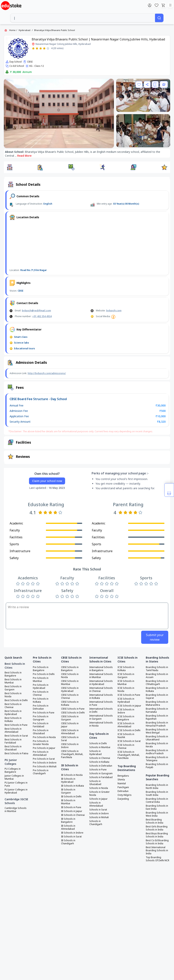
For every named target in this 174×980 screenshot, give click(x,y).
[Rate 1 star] (33, 48)
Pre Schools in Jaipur (44, 748)
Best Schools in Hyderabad (13, 713)
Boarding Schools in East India (157, 807)
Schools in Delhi (98, 743)
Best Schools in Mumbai (13, 681)
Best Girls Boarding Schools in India (157, 828)
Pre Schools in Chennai (41, 693)
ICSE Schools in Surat (129, 741)
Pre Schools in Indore (45, 763)
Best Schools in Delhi (16, 700)
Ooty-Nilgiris (125, 795)
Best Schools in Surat (16, 736)
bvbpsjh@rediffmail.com (36, 311)
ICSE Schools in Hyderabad (126, 700)
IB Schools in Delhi (71, 797)
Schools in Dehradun (101, 766)
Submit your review (155, 637)
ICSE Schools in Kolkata (126, 669)
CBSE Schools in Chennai (70, 697)
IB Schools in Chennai (73, 815)
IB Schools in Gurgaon (68, 791)
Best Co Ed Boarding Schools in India (157, 842)
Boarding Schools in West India (157, 814)
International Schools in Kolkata (101, 697)
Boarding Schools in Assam (157, 676)
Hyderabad (24, 30)
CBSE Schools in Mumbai (70, 683)
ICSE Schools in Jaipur (129, 706)
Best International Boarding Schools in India (157, 850)
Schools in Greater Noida (99, 794)
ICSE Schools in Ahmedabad (126, 725)
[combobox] (83, 18)
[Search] (159, 18)
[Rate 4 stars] (44, 48)
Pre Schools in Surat (44, 759)
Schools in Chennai (100, 758)
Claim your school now (47, 481)
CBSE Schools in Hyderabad (70, 690)
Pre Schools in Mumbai (41, 680)
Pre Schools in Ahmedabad (41, 753)
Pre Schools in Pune (44, 713)
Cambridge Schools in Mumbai (16, 810)
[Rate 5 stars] (48, 48)
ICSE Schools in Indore (126, 711)
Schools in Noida (99, 788)
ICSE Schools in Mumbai (126, 683)
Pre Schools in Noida (44, 737)
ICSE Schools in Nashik (126, 736)
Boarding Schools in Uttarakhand (157, 738)
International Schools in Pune (101, 703)
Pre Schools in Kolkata (41, 700)
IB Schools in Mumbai (68, 802)
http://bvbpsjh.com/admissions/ (47, 373)
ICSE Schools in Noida (126, 690)
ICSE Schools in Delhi (129, 730)
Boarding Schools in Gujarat (157, 697)
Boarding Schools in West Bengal (157, 731)
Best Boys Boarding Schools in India (157, 835)
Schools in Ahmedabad (96, 804)
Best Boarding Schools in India (155, 821)
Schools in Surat (98, 810)
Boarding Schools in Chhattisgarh (157, 683)
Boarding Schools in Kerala (157, 745)
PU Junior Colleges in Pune (16, 784)
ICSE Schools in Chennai (126, 747)
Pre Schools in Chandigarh (41, 772)
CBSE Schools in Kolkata (70, 703)
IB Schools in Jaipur (72, 811)
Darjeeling (123, 799)
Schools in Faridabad (101, 777)
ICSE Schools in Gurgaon (126, 676)
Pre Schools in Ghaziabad (41, 732)
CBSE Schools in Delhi (73, 713)
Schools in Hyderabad (95, 753)
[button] (10, 167)
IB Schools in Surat (71, 837)
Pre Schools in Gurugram (41, 718)
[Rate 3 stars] (41, 48)
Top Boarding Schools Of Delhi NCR (157, 859)
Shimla (121, 780)
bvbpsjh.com (114, 311)
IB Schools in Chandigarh (68, 842)
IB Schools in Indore (72, 833)
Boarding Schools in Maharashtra (157, 703)
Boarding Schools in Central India (157, 800)
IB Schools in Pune (71, 807)
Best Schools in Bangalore (13, 674)
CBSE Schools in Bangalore (70, 669)
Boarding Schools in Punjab (157, 766)
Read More (24, 156)
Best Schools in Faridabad (13, 741)
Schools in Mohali (99, 817)
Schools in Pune (98, 770)
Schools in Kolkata (99, 762)
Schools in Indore (99, 814)
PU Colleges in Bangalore (13, 770)
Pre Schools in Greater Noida (41, 743)
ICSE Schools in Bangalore (126, 718)
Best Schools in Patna (16, 753)
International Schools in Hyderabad (101, 683)
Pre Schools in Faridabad (41, 725)
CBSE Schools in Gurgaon (70, 718)
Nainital (122, 783)
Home (12, 30)
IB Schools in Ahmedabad (68, 827)
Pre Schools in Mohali (45, 767)
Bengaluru (123, 776)
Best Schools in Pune (16, 725)
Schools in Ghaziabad (95, 783)
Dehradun (123, 791)
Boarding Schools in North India (157, 787)
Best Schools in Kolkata (13, 720)
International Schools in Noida (101, 724)
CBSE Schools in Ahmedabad (70, 732)
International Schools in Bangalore (101, 669)
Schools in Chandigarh (96, 823)
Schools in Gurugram (101, 773)
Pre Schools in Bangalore (41, 669)
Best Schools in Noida (13, 695)
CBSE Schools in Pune (73, 709)
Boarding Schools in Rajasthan (157, 717)
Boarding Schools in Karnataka (157, 710)
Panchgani (123, 787)
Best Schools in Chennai (13, 706)
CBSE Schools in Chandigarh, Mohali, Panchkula (72, 754)
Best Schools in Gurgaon (13, 688)
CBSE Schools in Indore (70, 746)
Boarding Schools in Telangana (157, 759)
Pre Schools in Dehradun (41, 707)
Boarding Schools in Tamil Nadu (157, 669)
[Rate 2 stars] (37, 48)
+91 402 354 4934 (42, 316)
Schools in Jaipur (98, 799)
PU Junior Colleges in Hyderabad (16, 791)
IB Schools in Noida (72, 775)
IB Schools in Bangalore (68, 820)
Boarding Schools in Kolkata (157, 690)
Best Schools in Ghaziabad (13, 748)
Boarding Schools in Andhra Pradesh (157, 752)
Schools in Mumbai (100, 747)
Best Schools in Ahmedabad (13, 730)
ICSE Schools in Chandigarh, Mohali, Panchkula (129, 755)
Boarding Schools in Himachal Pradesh (157, 724)
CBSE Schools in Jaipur (70, 725)
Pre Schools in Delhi (44, 674)
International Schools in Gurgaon (101, 717)
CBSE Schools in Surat (70, 739)
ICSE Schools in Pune (129, 695)
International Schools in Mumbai (101, 676)
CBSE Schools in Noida (70, 676)
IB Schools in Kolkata (72, 786)
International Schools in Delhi (101, 710)
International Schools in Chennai (101, 690)
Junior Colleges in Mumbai (14, 777)
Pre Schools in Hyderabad (41, 687)
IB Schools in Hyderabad (68, 780)
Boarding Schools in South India (157, 794)
